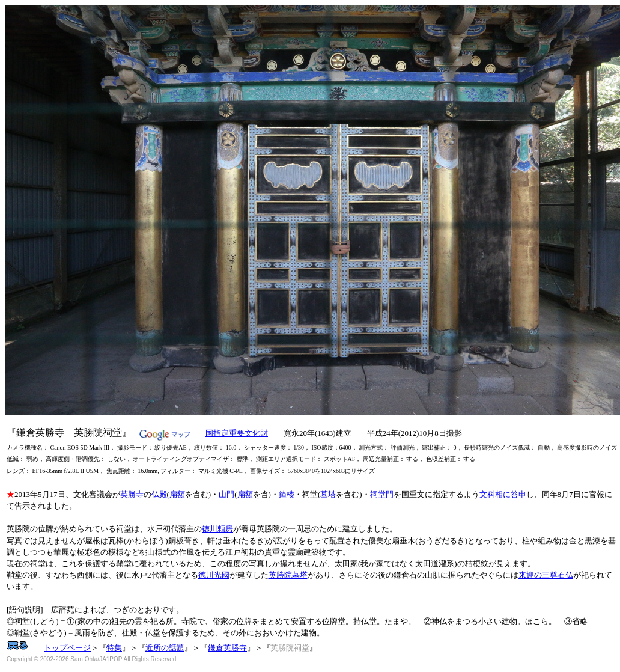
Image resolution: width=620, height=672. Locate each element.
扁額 (177, 494)
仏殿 (159, 494)
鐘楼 (287, 494)
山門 (226, 494)
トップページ (67, 648)
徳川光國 (214, 575)
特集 (114, 648)
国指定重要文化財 (237, 433)
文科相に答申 (503, 494)
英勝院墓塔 (288, 575)
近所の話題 (165, 648)
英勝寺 (132, 494)
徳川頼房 (217, 529)
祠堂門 (382, 494)
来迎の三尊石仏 (546, 575)
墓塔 (328, 494)
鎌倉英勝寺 (227, 648)
